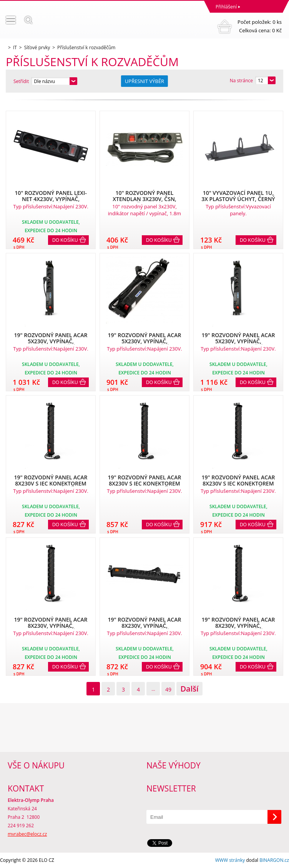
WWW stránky (230, 860)
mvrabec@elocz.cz (27, 834)
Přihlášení (226, 7)
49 (168, 689)
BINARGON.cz (274, 860)
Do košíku (65, 240)
